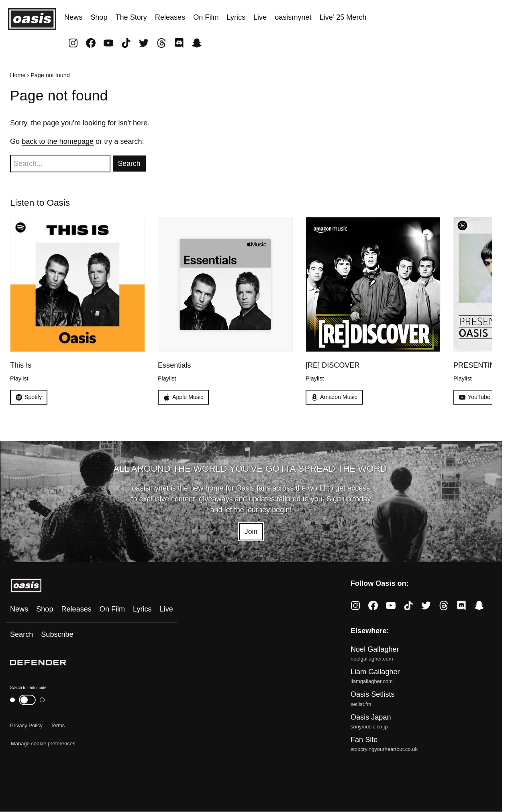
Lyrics (236, 17)
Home (18, 75)
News (73, 17)
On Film (206, 17)
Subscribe (57, 635)
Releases (170, 17)
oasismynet (293, 17)
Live (260, 17)
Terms (58, 726)
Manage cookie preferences (43, 744)
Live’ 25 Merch (343, 17)
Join (251, 532)
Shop (99, 17)
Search (21, 635)
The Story (131, 17)
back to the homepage (58, 141)
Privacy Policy (26, 726)
